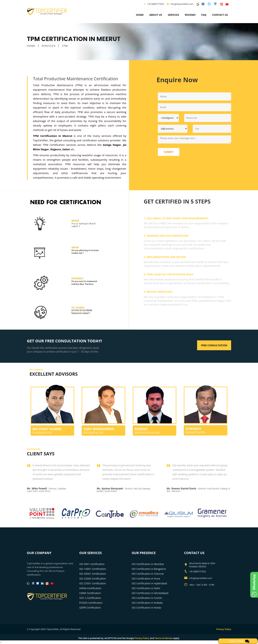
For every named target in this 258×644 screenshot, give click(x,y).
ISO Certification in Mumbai (148, 564)
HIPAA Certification (90, 588)
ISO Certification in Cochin (147, 598)
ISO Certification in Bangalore (149, 569)
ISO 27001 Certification (93, 583)
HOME (31, 46)
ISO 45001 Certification (93, 574)
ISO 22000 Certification (93, 579)
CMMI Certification (90, 593)
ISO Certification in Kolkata (147, 603)
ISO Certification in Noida (146, 608)
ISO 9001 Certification (92, 564)
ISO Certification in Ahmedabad (150, 593)
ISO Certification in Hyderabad (149, 583)
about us (156, 15)
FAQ (204, 15)
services (173, 15)
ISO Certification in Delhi (146, 588)
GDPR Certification (90, 608)
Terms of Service (164, 638)
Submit (169, 152)
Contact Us (220, 15)
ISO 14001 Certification (93, 569)
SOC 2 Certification (90, 598)
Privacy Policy (224, 629)
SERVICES (49, 46)
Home (140, 15)
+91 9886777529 (155, 4)
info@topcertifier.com (180, 4)
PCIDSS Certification (91, 603)
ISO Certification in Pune (146, 579)
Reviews (190, 15)
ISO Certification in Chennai (148, 574)
